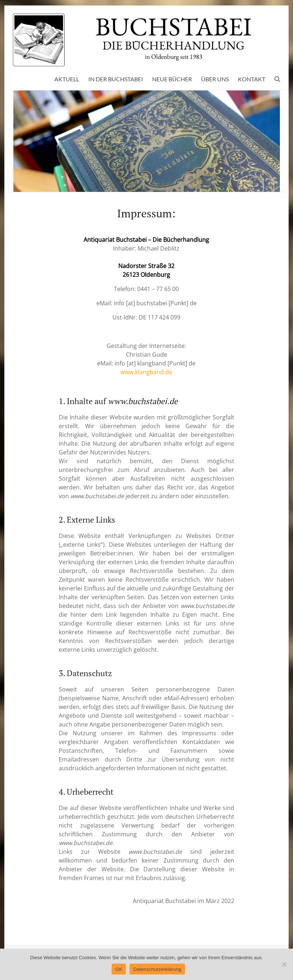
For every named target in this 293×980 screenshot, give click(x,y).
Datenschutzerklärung (157, 969)
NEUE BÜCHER (172, 79)
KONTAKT (252, 79)
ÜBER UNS (215, 79)
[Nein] (284, 964)
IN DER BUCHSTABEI (116, 79)
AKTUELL (67, 79)
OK (119, 969)
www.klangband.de (146, 372)
